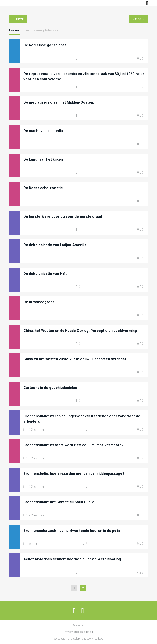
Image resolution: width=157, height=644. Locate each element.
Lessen (14, 30)
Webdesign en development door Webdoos (78, 639)
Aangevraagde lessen (42, 30)
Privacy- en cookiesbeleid (79, 632)
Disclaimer (79, 625)
